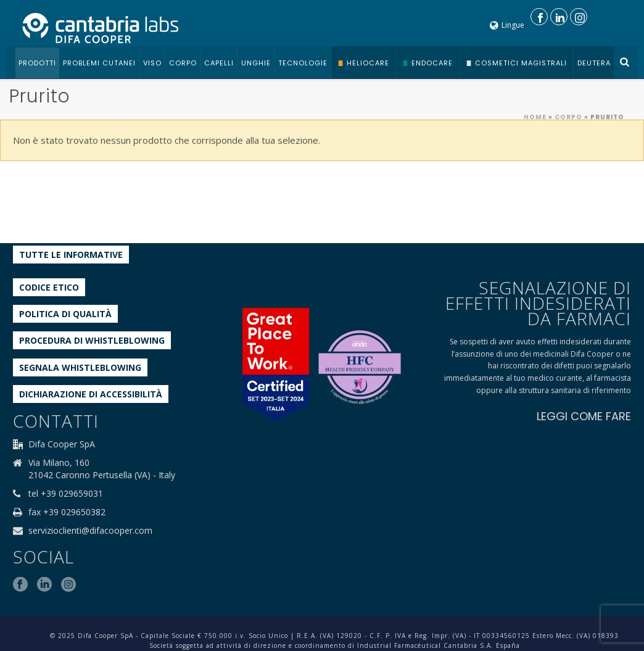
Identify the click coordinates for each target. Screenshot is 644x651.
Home (535, 117)
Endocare (432, 63)
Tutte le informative (71, 255)
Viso (152, 63)
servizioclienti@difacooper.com (90, 531)
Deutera (594, 63)
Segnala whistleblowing (80, 367)
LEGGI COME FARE (584, 416)
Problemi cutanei (99, 63)
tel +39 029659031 (66, 494)
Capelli (219, 63)
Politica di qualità (65, 314)
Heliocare (368, 63)
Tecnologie (303, 63)
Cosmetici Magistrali (521, 63)
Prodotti (37, 63)
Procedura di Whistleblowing (92, 340)
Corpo (183, 63)
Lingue (507, 25)
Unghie (256, 63)
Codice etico (49, 287)
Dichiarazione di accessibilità (91, 394)
